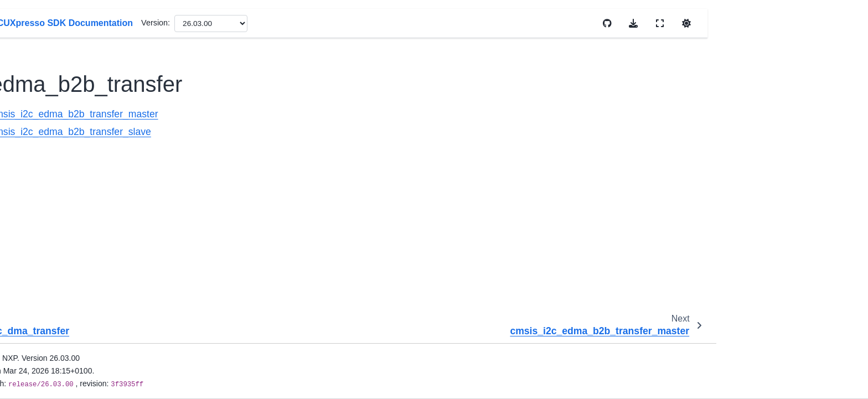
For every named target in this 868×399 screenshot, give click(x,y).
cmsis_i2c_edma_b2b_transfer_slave (334, 132)
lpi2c (85, 280)
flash (85, 20)
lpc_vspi (91, 262)
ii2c (82, 210)
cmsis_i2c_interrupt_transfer (135, 161)
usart (85, 367)
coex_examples (95, 385)
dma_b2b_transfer (118, 73)
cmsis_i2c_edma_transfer (131, 126)
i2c (82, 56)
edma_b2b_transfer (122, 108)
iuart (84, 227)
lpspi (85, 297)
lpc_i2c (89, 245)
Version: (418, 23)
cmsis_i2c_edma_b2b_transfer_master (337, 114)
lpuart (86, 315)
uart (83, 350)
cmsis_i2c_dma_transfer (128, 91)
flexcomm (94, 38)
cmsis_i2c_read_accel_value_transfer (138, 185)
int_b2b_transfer (114, 143)
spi (81, 333)
